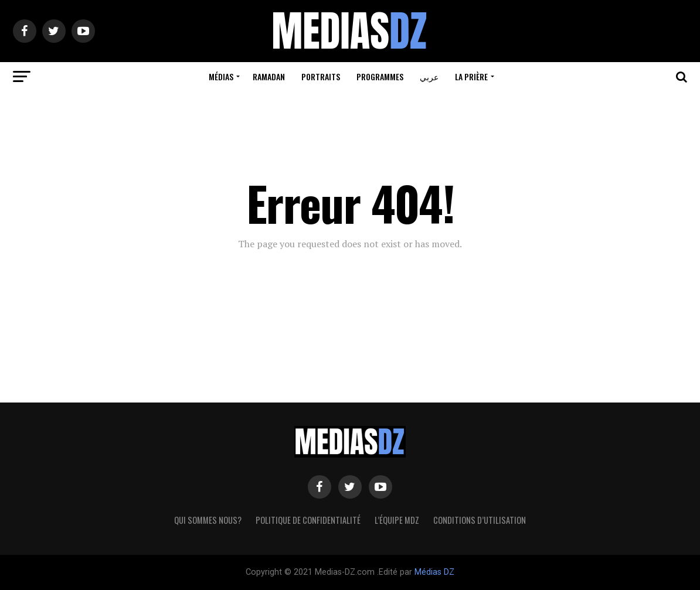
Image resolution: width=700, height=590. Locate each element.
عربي (429, 76)
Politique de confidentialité (308, 520)
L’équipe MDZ (397, 520)
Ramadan (269, 76)
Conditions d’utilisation (480, 520)
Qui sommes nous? (208, 520)
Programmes (380, 76)
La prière (471, 76)
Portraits (321, 76)
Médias (221, 76)
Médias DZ (434, 572)
